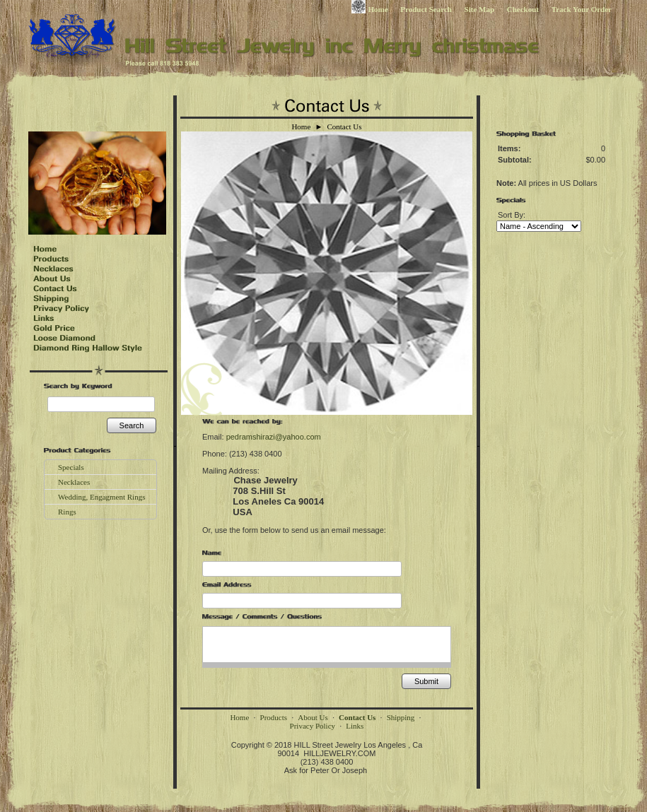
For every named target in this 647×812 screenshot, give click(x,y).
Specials (71, 467)
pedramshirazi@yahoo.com (274, 437)
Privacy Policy (313, 726)
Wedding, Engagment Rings (101, 497)
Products (274, 717)
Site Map (479, 9)
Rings (67, 512)
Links (355, 726)
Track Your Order (582, 9)
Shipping (401, 717)
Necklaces (74, 482)
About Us (313, 717)
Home (370, 9)
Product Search (426, 9)
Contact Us (344, 126)
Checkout (523, 9)
